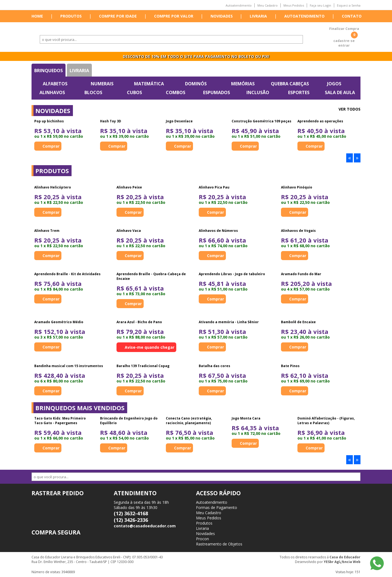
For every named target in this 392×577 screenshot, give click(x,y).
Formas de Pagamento (217, 507)
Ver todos (350, 109)
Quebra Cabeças (290, 84)
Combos (176, 92)
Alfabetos (55, 84)
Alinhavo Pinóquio (297, 187)
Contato (352, 16)
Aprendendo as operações (320, 121)
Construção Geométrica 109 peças (262, 121)
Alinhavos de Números (218, 231)
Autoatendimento (239, 5)
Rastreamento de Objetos (219, 544)
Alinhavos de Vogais (298, 231)
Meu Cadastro (268, 5)
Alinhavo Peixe (129, 187)
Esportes (299, 92)
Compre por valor (174, 16)
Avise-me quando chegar (150, 347)
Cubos (134, 92)
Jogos (334, 84)
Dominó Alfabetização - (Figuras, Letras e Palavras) (326, 421)
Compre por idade (118, 16)
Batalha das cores (215, 366)
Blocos (93, 92)
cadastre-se (344, 41)
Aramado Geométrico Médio (59, 322)
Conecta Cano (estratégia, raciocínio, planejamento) (189, 421)
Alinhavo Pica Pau (214, 187)
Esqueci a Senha (349, 5)
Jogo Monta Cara (246, 418)
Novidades (222, 16)
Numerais (102, 84)
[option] (64, 135)
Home (37, 16)
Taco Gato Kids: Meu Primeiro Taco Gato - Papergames (60, 421)
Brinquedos (49, 71)
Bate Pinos (290, 366)
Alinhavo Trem (47, 231)
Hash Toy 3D (111, 121)
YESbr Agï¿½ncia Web (342, 562)
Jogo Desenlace (179, 121)
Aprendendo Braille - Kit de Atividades (67, 274)
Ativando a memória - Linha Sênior (229, 322)
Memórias (243, 84)
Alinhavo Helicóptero (53, 187)
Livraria (258, 16)
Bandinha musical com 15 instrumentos (69, 366)
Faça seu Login (320, 5)
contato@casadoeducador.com (145, 526)
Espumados (217, 92)
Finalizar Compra (344, 29)
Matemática (149, 84)
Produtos (71, 16)
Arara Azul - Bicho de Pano (139, 322)
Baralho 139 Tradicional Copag (143, 366)
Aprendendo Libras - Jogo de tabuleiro (232, 274)
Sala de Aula (340, 92)
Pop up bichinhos (49, 121)
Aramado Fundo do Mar (301, 274)
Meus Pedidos (294, 5)
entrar (344, 45)
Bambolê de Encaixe (298, 322)
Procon (202, 539)
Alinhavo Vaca (129, 231)
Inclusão (258, 92)
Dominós (196, 84)
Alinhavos (52, 92)
